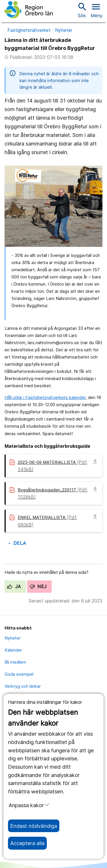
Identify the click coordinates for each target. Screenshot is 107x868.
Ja (14, 586)
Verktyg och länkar (23, 686)
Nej (38, 586)
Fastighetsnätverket (29, 30)
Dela (17, 543)
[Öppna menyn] (97, 10)
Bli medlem (15, 662)
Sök (82, 10)
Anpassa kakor (29, 805)
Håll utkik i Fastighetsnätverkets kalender (45, 397)
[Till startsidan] (29, 10)
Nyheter (64, 30)
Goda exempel (19, 674)
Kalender (13, 650)
